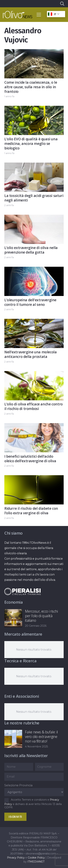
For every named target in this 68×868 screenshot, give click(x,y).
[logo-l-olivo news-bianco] (18, 15)
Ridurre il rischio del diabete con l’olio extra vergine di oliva (31, 511)
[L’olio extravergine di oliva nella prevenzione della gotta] (34, 217)
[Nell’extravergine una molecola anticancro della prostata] (34, 322)
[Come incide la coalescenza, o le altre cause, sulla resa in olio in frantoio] (34, 52)
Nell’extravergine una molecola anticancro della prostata (30, 354)
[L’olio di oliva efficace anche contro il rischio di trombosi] (34, 374)
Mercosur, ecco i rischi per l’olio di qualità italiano (41, 616)
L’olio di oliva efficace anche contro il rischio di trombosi (34, 406)
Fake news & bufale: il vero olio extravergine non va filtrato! (41, 737)
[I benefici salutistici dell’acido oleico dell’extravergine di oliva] (34, 426)
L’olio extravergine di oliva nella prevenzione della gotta (31, 250)
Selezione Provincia (18, 785)
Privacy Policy (16, 858)
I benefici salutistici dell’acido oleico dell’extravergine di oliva (30, 459)
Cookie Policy (36, 858)
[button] (62, 4)
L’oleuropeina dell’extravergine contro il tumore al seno (30, 302)
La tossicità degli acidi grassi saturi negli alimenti (34, 198)
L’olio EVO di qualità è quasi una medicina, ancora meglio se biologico (31, 144)
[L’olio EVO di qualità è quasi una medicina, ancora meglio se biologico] (34, 108)
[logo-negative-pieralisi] (22, 591)
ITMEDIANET (36, 862)
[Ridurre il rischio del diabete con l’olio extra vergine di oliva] (34, 478)
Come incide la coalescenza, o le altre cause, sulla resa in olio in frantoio (31, 87)
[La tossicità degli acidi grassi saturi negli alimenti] (34, 165)
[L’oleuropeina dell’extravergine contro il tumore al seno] (34, 269)
